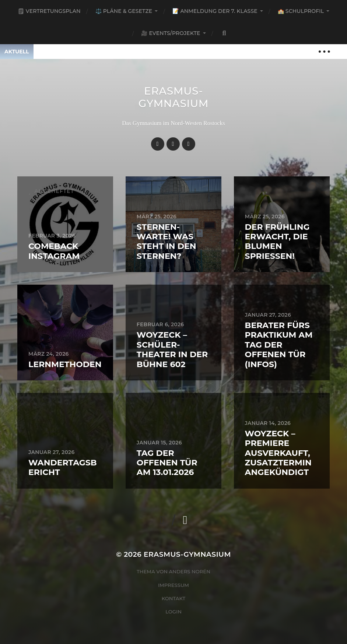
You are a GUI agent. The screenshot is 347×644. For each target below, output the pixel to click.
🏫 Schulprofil (301, 11)
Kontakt (174, 598)
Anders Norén (190, 571)
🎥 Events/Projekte (171, 33)
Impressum (173, 585)
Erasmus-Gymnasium (174, 97)
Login (173, 612)
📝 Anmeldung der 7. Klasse (215, 11)
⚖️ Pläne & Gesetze (124, 11)
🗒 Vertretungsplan (49, 11)
